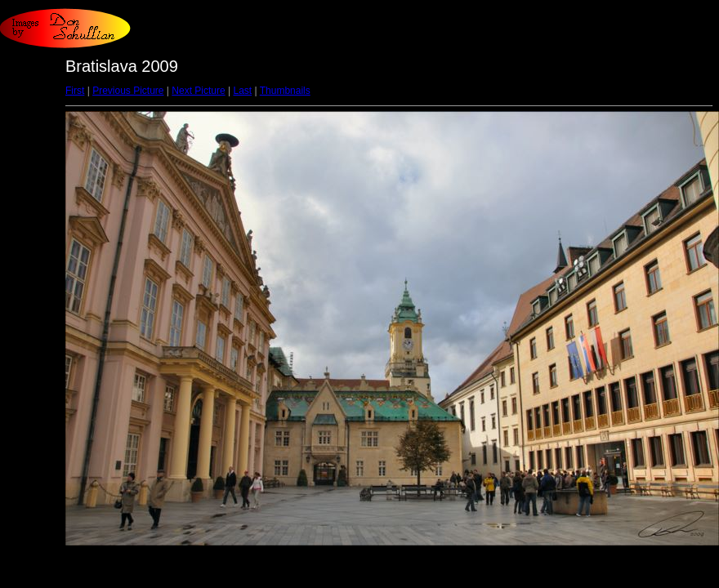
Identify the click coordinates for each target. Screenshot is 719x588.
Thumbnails (285, 91)
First (75, 91)
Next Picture (198, 91)
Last (242, 91)
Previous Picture (128, 91)
